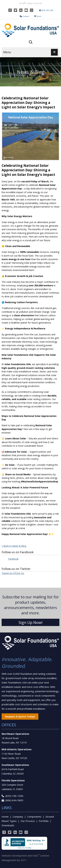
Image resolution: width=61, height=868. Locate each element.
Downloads (8, 825)
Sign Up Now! (31, 622)
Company (18, 817)
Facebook (13, 559)
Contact (24, 16)
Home (5, 817)
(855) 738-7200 (14, 796)
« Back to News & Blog (14, 546)
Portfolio (44, 821)
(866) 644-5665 (14, 800)
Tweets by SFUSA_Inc (13, 573)
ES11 (24, 860)
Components (34, 817)
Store (38, 16)
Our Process (28, 821)
